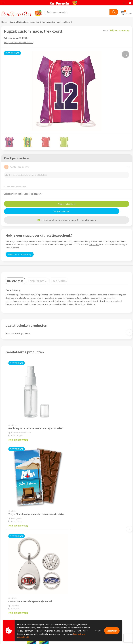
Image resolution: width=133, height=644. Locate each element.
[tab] (15, 281)
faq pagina (94, 244)
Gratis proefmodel (10, 593)
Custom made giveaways (79, 585)
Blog (70, 605)
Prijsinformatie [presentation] (37, 281)
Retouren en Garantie (11, 605)
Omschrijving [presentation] (15, 281)
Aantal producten (17, 167)
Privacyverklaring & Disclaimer (82, 564)
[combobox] (77, 12)
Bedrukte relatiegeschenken (81, 597)
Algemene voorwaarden (79, 560)
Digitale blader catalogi (79, 601)
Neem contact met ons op (20, 254)
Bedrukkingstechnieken (79, 593)
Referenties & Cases (77, 552)
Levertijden (6, 601)
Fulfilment (6, 613)
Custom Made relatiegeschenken (24, 22)
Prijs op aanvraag (18, 435)
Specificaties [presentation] (59, 281)
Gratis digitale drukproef (13, 597)
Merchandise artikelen (78, 588)
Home (4, 22)
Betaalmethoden (9, 609)
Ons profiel (73, 548)
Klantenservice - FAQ (11, 589)
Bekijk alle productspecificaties (19, 42)
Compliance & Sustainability (81, 556)
